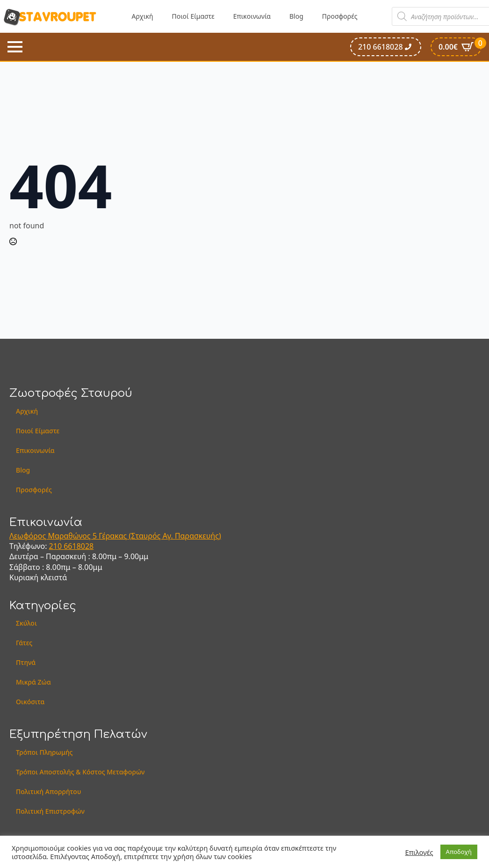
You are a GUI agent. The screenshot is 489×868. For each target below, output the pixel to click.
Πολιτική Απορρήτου (48, 791)
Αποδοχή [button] (459, 852)
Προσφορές (340, 16)
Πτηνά (26, 662)
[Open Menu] (15, 47)
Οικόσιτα (30, 702)
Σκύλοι (26, 623)
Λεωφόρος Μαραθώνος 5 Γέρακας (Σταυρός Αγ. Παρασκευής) (115, 536)
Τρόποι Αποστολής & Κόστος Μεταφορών (80, 772)
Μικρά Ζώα (33, 682)
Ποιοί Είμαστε (193, 16)
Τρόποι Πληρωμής (44, 752)
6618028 (79, 546)
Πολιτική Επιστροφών (50, 811)
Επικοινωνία (252, 16)
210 (57, 546)
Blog (296, 16)
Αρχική (143, 16)
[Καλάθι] (456, 47)
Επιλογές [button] (419, 852)
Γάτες (24, 643)
